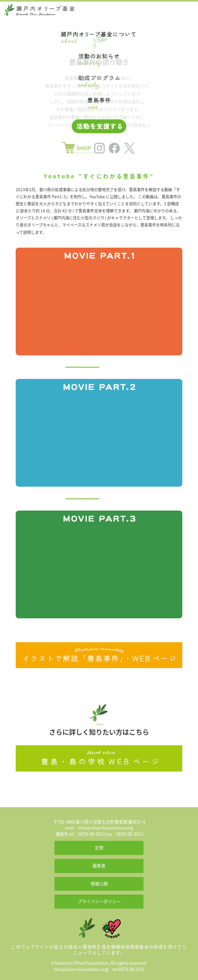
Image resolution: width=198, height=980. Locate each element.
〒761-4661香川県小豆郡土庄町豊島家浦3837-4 (99, 822)
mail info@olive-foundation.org (99, 828)
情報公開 (99, 884)
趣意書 (99, 866)
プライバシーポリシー (99, 901)
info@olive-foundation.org (81, 969)
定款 (99, 848)
